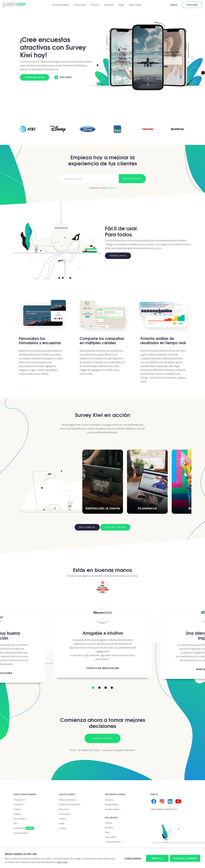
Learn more (62, 862)
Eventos (63, 828)
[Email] (89, 179)
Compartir (18, 804)
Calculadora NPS (113, 842)
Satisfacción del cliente (70, 804)
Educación (64, 809)
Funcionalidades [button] (61, 5)
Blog (121, 5)
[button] (93, 688)
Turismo (63, 819)
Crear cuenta (102, 738)
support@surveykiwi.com (164, 809)
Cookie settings (133, 858)
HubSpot (109, 800)
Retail (62, 823)
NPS (16, 823)
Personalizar (19, 800)
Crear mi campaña (115, 527)
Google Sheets (112, 804)
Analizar (17, 809)
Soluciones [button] (80, 5)
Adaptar (17, 814)
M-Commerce (20, 819)
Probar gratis (192, 5)
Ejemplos (109, 5)
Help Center (135, 5)
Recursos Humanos (68, 800)
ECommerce (65, 814)
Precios (95, 5)
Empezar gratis (132, 179)
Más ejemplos (87, 527)
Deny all (157, 858)
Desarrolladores (21, 833)
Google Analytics (113, 809)
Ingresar (174, 5)
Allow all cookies (185, 858)
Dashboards (24, 828)
